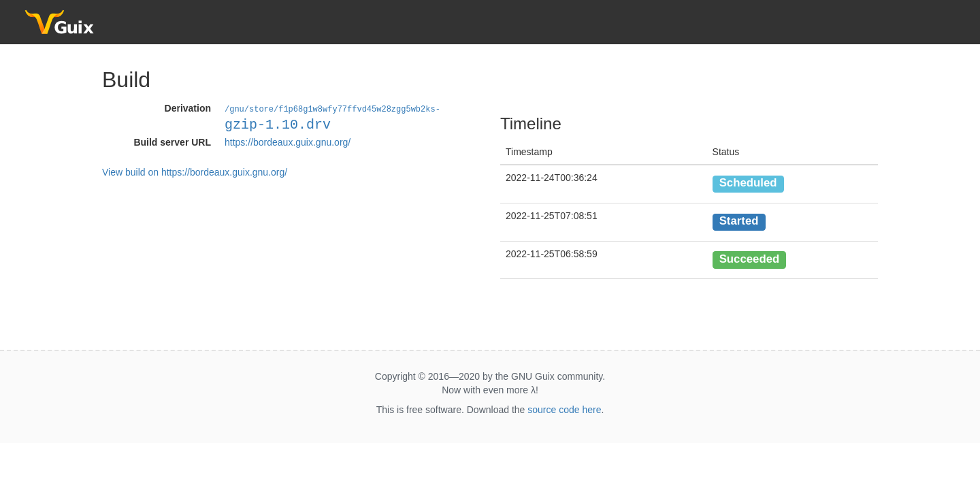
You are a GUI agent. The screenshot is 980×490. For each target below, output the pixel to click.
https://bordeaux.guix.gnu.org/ (288, 142)
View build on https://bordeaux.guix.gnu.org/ (195, 171)
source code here (564, 410)
